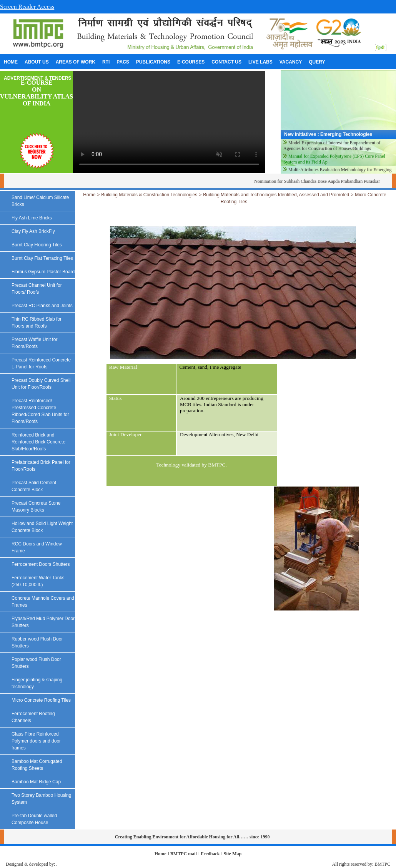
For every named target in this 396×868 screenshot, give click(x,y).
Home (89, 195)
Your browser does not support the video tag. (169, 122)
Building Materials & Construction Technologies (149, 195)
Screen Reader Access (27, 7)
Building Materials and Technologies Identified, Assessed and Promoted (276, 195)
